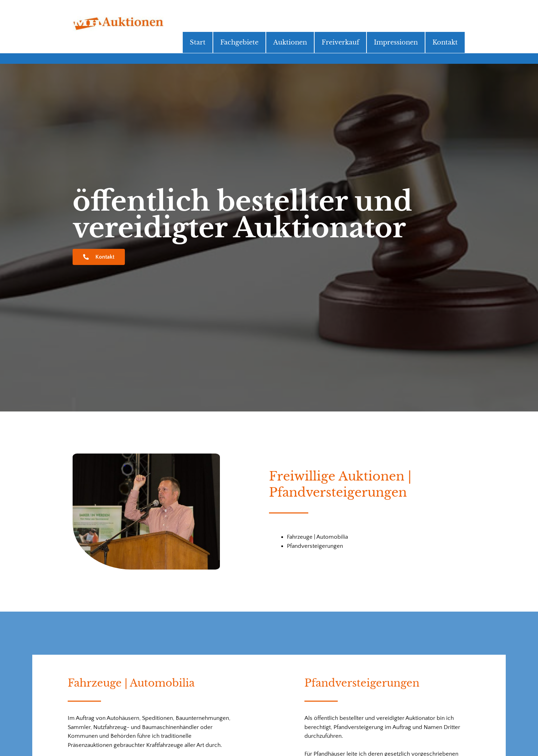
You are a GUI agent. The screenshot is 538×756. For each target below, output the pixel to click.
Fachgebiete (239, 42)
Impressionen (396, 42)
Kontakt (445, 42)
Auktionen (290, 42)
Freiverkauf (340, 42)
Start (198, 42)
